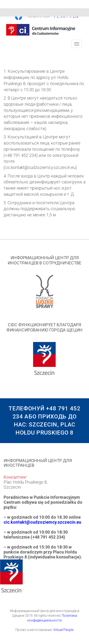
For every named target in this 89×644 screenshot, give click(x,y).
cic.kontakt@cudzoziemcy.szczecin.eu (42, 522)
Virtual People (63, 630)
